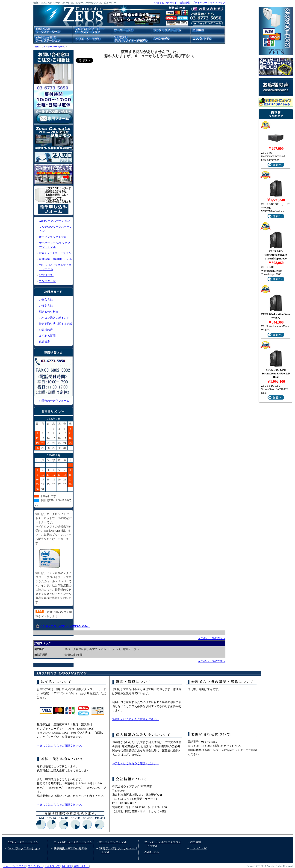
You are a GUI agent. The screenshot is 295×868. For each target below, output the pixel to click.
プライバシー (200, 3)
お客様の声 (46, 330)
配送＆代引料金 (49, 312)
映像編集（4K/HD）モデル (55, 259)
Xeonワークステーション (54, 221)
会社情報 (185, 3)
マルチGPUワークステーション (73, 842)
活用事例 (195, 842)
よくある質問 (47, 336)
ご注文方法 (46, 306)
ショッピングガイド (166, 3)
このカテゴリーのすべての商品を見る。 (65, 626)
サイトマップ (218, 3)
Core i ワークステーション (55, 253)
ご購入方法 (46, 300)
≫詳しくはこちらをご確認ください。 (60, 746)
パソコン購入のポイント (54, 318)
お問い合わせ (81, 866)
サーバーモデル (56, 47)
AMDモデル (46, 275)
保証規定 (44, 342)
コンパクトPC (48, 281)
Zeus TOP (40, 47)
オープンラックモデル (53, 237)
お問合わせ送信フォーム (54, 401)
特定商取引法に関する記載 (56, 324)
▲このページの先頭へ (212, 638)
